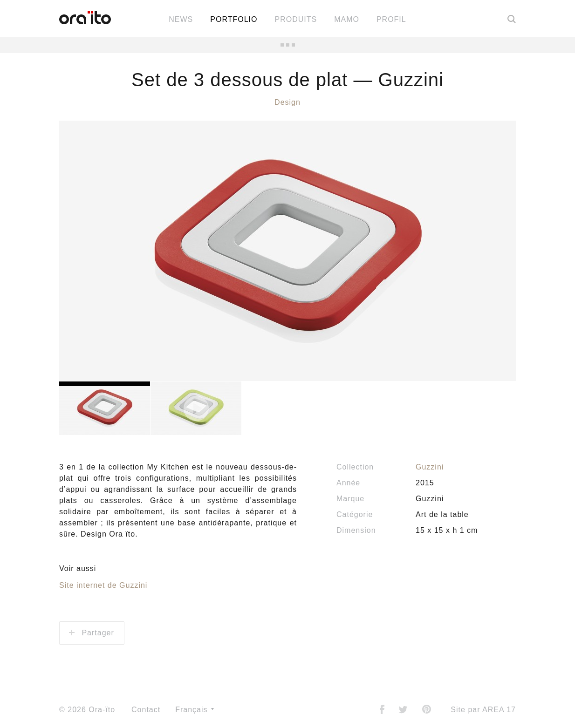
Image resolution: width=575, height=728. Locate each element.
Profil (391, 19)
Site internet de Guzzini (103, 585)
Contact (146, 710)
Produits (296, 19)
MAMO (347, 19)
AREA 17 (499, 710)
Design (287, 102)
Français (195, 710)
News (181, 19)
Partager (92, 633)
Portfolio (234, 19)
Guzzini (430, 467)
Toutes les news (287, 45)
